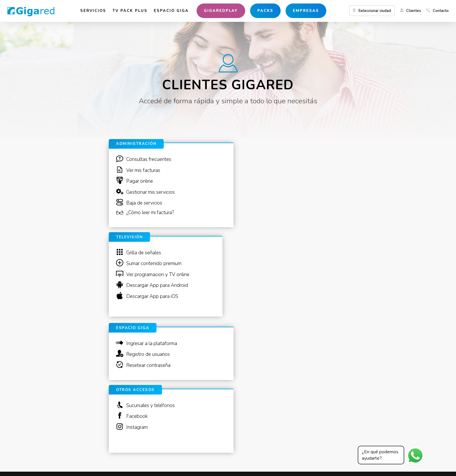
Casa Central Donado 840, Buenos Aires (65, 466)
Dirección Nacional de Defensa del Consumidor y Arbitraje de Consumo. (140, 462)
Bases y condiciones (226, 462)
